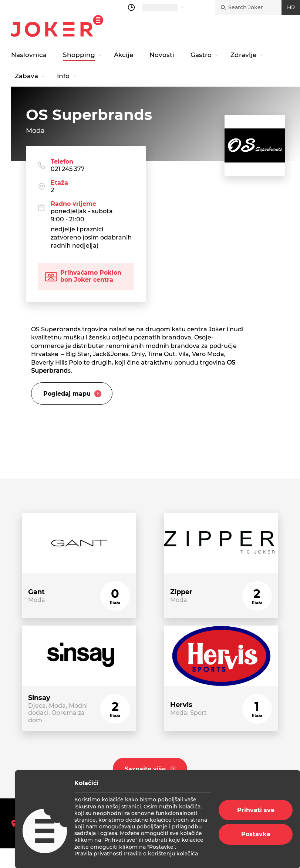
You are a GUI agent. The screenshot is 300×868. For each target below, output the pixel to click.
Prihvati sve (256, 810)
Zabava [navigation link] (26, 76)
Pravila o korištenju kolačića (161, 854)
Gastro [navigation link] (201, 55)
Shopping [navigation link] (79, 55)
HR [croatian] (291, 7)
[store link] (79, 567)
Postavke (256, 834)
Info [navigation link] (63, 76)
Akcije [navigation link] (124, 55)
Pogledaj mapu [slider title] (73, 395)
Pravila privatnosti (98, 854)
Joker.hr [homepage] (57, 26)
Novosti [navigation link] (162, 55)
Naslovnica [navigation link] (29, 55)
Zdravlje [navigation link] (243, 55)
